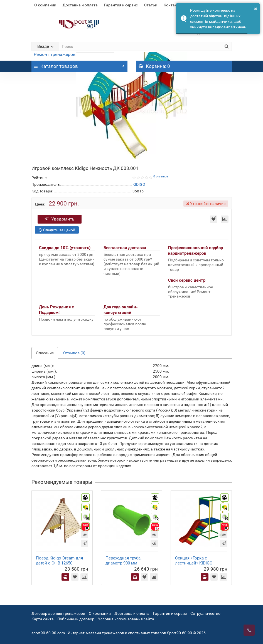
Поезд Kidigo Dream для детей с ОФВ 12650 (59, 561)
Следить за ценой (57, 230)
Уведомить (60, 219)
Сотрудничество (205, 613)
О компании (45, 5)
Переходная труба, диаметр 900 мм (123, 561)
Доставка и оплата (80, 5)
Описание (45, 353)
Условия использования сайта (126, 619)
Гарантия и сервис (121, 5)
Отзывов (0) (74, 353)
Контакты (173, 5)
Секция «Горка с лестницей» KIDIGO (194, 561)
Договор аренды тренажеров (58, 613)
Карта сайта (43, 619)
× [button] (256, 9)
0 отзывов (161, 176)
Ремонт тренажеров (55, 54)
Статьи (151, 5)
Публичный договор (76, 619)
